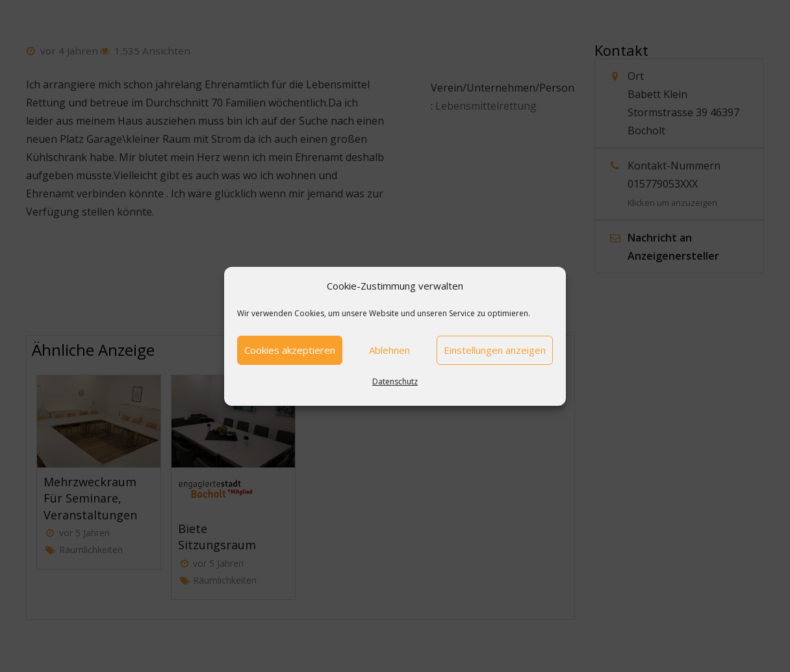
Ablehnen (389, 350)
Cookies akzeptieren (290, 350)
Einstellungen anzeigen (495, 350)
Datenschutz (395, 381)
